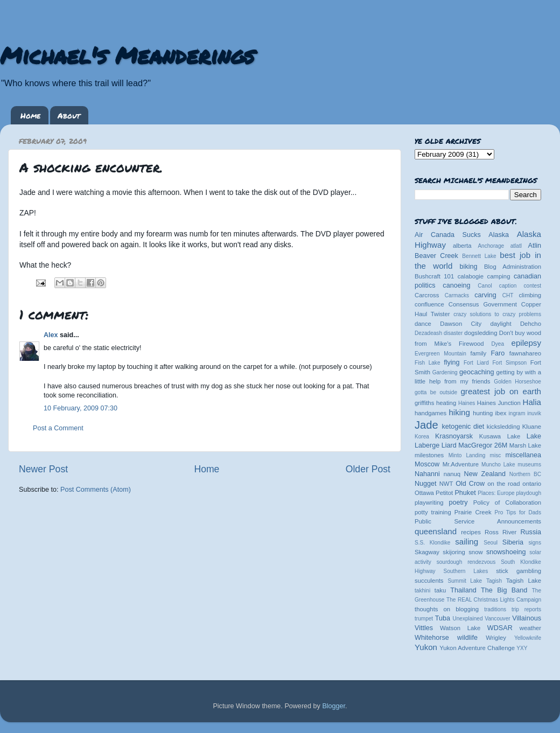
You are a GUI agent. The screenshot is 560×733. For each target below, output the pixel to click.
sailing (467, 542)
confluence (429, 304)
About (69, 115)
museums (529, 465)
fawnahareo (525, 353)
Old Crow (470, 484)
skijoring (454, 552)
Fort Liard (476, 363)
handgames (430, 413)
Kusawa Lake (500, 436)
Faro (498, 353)
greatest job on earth (501, 391)
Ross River (500, 532)
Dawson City (461, 324)
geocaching (477, 372)
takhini (422, 591)
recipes (471, 532)
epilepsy (526, 343)
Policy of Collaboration (507, 502)
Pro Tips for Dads (518, 512)
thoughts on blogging (447, 609)
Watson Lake (460, 628)
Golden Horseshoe (517, 382)
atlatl (516, 246)
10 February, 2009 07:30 (80, 408)
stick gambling (519, 571)
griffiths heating (435, 403)
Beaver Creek (436, 256)
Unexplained (467, 619)
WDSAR (500, 628)
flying (451, 362)
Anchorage (491, 246)
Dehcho (531, 324)
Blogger (334, 706)
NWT (446, 484)
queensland (436, 531)
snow (475, 552)
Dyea (498, 344)
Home (30, 115)
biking (469, 267)
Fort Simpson (509, 363)
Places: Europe (496, 493)
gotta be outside (436, 392)
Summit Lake (465, 581)
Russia (531, 532)
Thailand (463, 590)
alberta (462, 246)
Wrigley (496, 638)
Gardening (445, 372)
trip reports (526, 609)
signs (535, 543)
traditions (495, 609)
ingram (517, 413)
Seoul (491, 543)
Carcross (427, 295)
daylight (500, 324)
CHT (508, 295)
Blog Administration (513, 267)
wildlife (467, 638)
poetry (458, 502)
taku (440, 590)
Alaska (499, 235)
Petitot (444, 493)
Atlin (535, 246)
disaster (453, 333)
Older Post (368, 469)
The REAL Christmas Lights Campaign (494, 600)
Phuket (465, 493)
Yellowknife (528, 638)
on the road (503, 484)
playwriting (429, 502)
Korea (422, 437)
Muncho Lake (498, 465)
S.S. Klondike (432, 543)
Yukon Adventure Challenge (477, 648)
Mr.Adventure (461, 464)
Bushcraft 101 (434, 276)
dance (423, 324)
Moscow (427, 464)
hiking (459, 412)
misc (496, 455)
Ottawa (424, 493)
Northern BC (525, 474)
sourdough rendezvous (466, 562)
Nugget (426, 484)
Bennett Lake (479, 256)
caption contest (520, 286)
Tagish (494, 581)
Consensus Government (483, 304)
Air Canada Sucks (448, 235)
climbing (530, 295)
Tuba (443, 618)
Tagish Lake (524, 581)
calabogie (471, 276)
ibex (501, 413)
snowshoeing (506, 552)
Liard (449, 445)
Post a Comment (58, 428)
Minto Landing (467, 455)
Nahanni (427, 474)
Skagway (427, 552)
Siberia (513, 542)
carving (485, 295)
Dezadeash (428, 333)
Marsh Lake (525, 445)
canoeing (456, 285)
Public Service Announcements (478, 521)
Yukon (426, 647)
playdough (528, 493)
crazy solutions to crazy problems (497, 314)
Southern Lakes (466, 571)
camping (499, 276)
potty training (433, 512)
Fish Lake (428, 363)
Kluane (532, 427)
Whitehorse (432, 638)
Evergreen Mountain (440, 354)
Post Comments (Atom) (96, 490)
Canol (485, 286)
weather (530, 628)
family (479, 353)
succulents (429, 581)
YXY (522, 648)
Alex (51, 335)
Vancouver (497, 619)
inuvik (534, 413)
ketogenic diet (463, 427)
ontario (532, 484)
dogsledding (481, 333)
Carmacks (457, 295)
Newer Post (43, 469)
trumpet (424, 619)
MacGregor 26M (483, 445)
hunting (483, 413)
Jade (426, 425)
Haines (467, 403)
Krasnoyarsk (454, 436)
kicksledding (503, 427)
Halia (532, 402)
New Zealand (485, 474)
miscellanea (523, 455)
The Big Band (504, 590)
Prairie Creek (473, 512)
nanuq (452, 474)
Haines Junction (499, 403)
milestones (429, 455)
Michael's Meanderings (127, 55)
